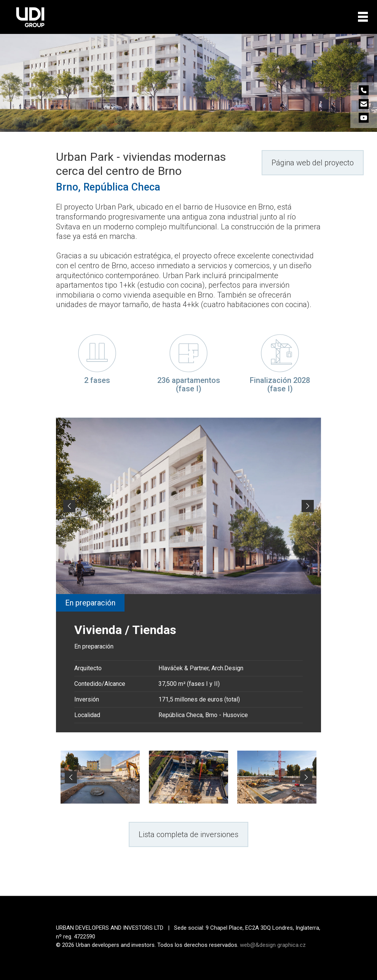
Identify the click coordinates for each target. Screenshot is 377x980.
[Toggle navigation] (363, 17)
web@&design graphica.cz (273, 945)
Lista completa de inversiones (188, 834)
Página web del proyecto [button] (313, 163)
